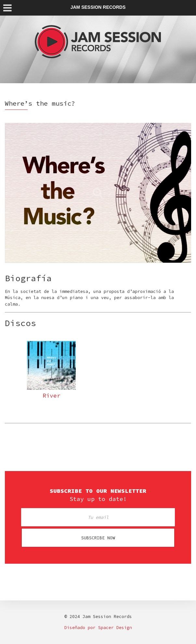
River (52, 395)
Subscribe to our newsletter (98, 491)
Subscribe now (98, 538)
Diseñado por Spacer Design (98, 628)
